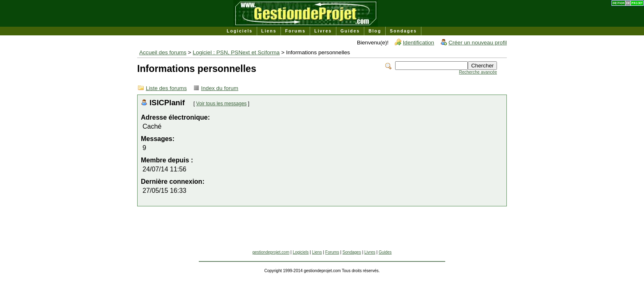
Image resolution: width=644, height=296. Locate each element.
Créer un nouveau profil (478, 43)
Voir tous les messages (222, 104)
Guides (350, 31)
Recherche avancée (478, 72)
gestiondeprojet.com (271, 252)
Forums (295, 31)
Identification (419, 43)
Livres (323, 31)
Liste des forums (166, 88)
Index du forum (220, 88)
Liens (269, 31)
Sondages (403, 31)
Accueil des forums (163, 52)
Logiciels (240, 31)
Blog (375, 31)
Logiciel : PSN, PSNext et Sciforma (236, 52)
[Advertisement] (322, 231)
